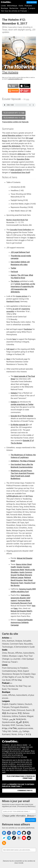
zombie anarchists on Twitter (22, 404)
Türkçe (5, 719)
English (5, 704)
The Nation (15, 281)
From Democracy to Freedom (15, 668)
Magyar (30, 716)
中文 (20, 713)
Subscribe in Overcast (13, 91)
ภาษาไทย (13, 728)
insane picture (22, 296)
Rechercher (14, 8)
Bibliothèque (12, 6)
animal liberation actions (12, 136)
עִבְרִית (5, 728)
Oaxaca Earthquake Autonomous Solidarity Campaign (22, 622)
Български (12, 713)
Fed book (14, 272)
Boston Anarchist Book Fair (17, 220)
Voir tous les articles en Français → (15, 11)
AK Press (29, 496)
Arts (4, 641)
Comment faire (16, 644)
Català (15, 731)
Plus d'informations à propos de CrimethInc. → (21, 777)
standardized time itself (20, 173)
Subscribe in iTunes (25, 86)
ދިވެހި (20, 731)
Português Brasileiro (19, 707)
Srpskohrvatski (9, 722)
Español (13, 704)
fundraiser (28, 329)
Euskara (22, 716)
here (32, 238)
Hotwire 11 (15, 402)
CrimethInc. (6, 2)
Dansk (27, 725)
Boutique (5, 8)
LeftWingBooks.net (14, 496)
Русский (6, 710)
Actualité (27, 641)
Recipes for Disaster (22, 674)
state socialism (16, 170)
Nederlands (21, 719)
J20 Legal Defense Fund (20, 252)
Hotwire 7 (14, 393)
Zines (4, 653)
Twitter (13, 268)
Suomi (29, 710)
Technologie (7, 647)
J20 (20, 141)
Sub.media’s (15, 262)
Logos (20, 656)
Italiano (21, 704)
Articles (6, 638)
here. (16, 608)
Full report (10, 349)
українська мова (25, 728)
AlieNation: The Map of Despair (23, 461)
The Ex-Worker (8, 686)
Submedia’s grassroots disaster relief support (20, 598)
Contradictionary (9, 671)
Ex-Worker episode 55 (19, 425)
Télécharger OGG (14, 118)
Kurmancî (6, 734)
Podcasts (28, 6)
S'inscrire (31, 820)
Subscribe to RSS (13, 86)
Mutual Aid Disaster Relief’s (21, 611)
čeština (15, 716)
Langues (23, 8)
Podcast (6, 683)
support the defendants (11, 146)
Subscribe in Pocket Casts (25, 91)
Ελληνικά (21, 710)
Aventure (10, 641)
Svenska (20, 725)
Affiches (19, 653)
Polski (13, 710)
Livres (3, 6)
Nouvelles (28, 644)
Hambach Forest (13, 301)
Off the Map (17, 680)
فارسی (12, 719)
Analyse (19, 641)
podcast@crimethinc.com (15, 79)
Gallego (26, 731)
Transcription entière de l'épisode (15, 122)
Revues (11, 653)
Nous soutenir (32, 2)
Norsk (14, 734)
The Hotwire (13, 689)
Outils (21, 6)
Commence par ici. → (26, 791)
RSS (11, 638)
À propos (32, 8)
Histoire (5, 644)
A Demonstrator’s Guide (24, 647)
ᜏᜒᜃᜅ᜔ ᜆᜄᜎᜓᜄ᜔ (24, 734)
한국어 (26, 722)
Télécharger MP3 (14, 113)
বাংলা (13, 725)
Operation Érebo (23, 159)
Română (6, 725)
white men (22, 154)
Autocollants (29, 653)
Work (20, 671)
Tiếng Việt (6, 731)
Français (6, 707)
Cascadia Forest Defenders (21, 230)
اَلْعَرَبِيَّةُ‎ (19, 722)
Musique (13, 656)
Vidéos (5, 656)
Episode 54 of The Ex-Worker (22, 416)
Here (8, 359)
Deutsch (28, 704)
